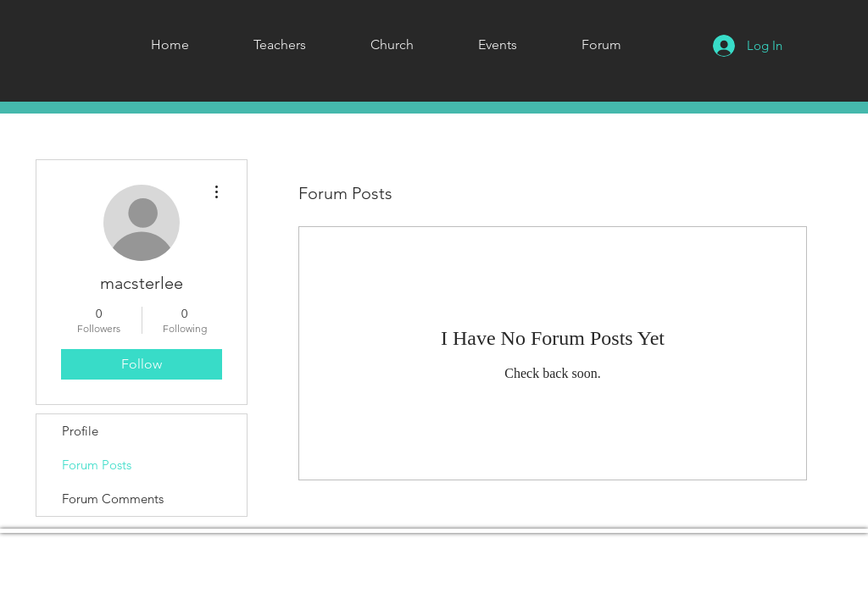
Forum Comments (113, 499)
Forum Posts (97, 465)
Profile (80, 431)
